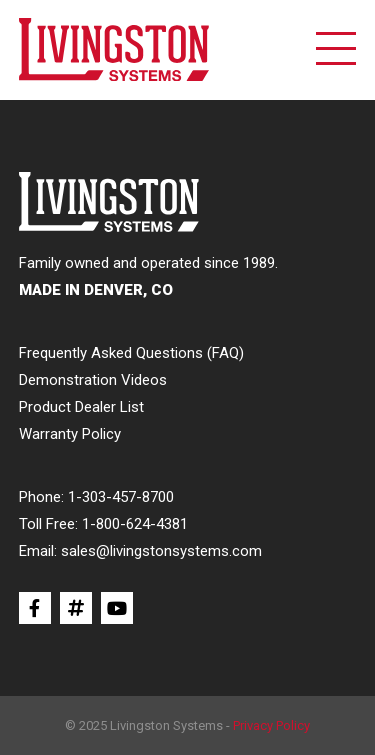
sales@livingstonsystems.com (161, 551)
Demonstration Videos (93, 380)
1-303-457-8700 (121, 497)
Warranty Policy (70, 434)
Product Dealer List (81, 407)
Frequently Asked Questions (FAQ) (131, 353)
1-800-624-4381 (135, 524)
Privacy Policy (271, 725)
